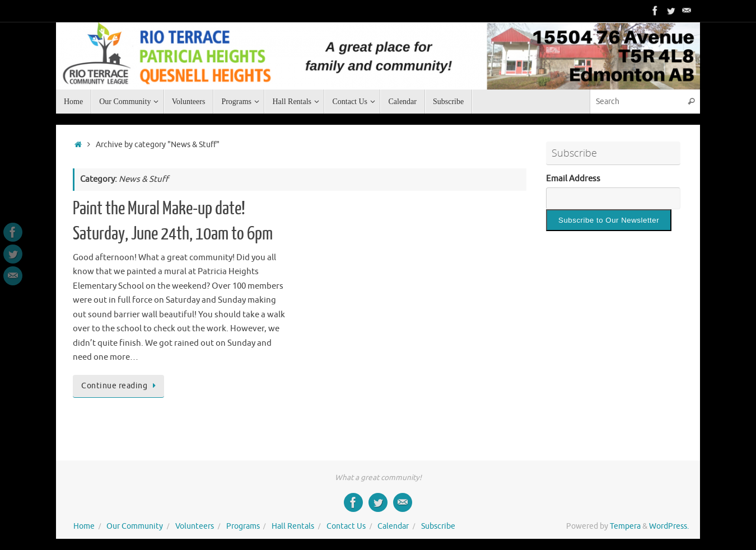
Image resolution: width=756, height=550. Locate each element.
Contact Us (346, 526)
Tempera (625, 526)
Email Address (573, 179)
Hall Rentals (293, 526)
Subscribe (438, 526)
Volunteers (195, 526)
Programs (243, 526)
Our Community (135, 526)
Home (84, 526)
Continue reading (120, 386)
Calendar (393, 526)
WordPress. (669, 526)
